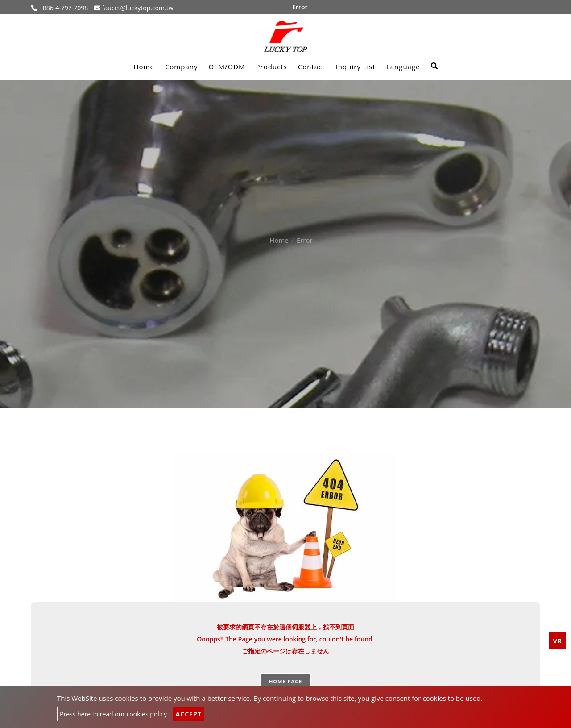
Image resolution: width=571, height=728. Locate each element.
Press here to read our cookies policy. (114, 714)
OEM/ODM (227, 67)
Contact (312, 67)
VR (557, 641)
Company (182, 67)
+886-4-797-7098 (63, 8)
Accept (189, 714)
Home (144, 67)
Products (272, 67)
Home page (285, 681)
